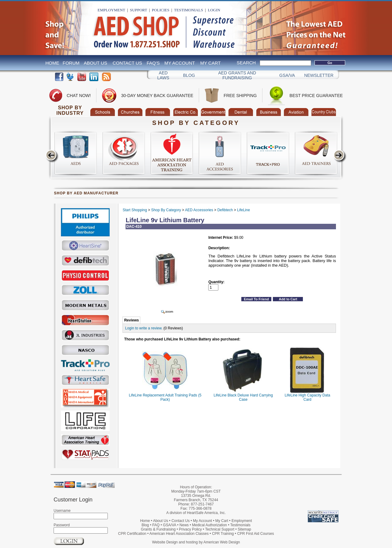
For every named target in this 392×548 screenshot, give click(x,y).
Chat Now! (79, 96)
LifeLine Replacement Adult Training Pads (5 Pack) (165, 397)
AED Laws (163, 75)
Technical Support (220, 529)
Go (330, 63)
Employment (111, 10)
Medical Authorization (209, 525)
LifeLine (243, 210)
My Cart (211, 63)
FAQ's (153, 63)
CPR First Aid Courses (255, 534)
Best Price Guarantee (316, 96)
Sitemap (244, 529)
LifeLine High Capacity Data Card (307, 397)
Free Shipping (240, 96)
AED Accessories (199, 210)
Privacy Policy (190, 529)
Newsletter (319, 75)
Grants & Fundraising (158, 529)
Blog (189, 75)
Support (138, 10)
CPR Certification (132, 534)
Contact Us (127, 63)
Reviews (131, 320)
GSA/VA (287, 75)
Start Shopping (135, 210)
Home (52, 63)
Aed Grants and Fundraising (237, 75)
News (184, 525)
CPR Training (223, 534)
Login (214, 10)
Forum (71, 63)
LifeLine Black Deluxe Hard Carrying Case (243, 397)
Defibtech (225, 210)
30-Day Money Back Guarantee (157, 96)
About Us (96, 63)
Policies (161, 10)
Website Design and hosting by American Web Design (196, 542)
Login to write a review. (144, 328)
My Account (180, 63)
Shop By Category (166, 210)
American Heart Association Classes (179, 534)
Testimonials (188, 10)
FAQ (156, 525)
